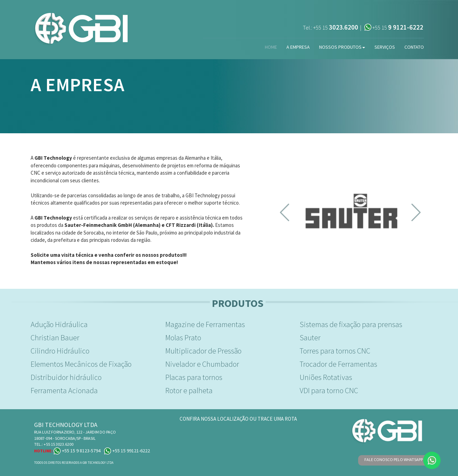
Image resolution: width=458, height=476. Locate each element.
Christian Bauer (55, 338)
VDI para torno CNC (329, 390)
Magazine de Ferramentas (205, 324)
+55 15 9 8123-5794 (77, 451)
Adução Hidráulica (59, 324)
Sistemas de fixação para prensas (351, 324)
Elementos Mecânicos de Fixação (81, 364)
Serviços (385, 47)
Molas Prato (183, 338)
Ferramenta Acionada (64, 390)
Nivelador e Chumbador (202, 364)
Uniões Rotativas (326, 377)
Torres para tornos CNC (335, 351)
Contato (414, 47)
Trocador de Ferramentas (338, 364)
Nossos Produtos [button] (342, 47)
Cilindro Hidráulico (60, 351)
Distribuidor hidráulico (66, 377)
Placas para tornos (194, 377)
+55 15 (336, 27)
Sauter (310, 338)
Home (271, 47)
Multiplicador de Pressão (203, 351)
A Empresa (298, 47)
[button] (285, 213)
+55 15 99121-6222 (127, 451)
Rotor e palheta (189, 390)
